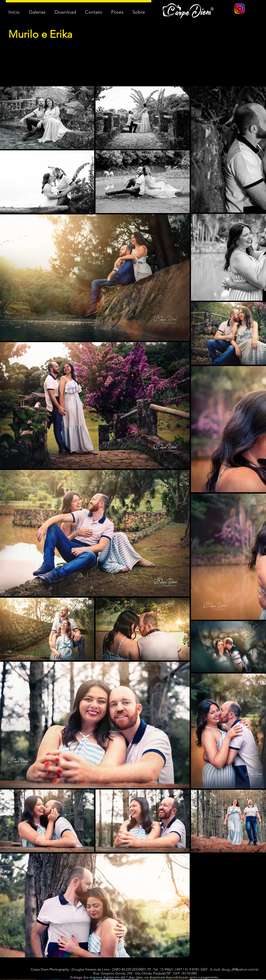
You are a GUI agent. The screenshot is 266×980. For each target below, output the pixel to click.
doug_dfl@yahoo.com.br (240, 969)
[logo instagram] (240, 9)
